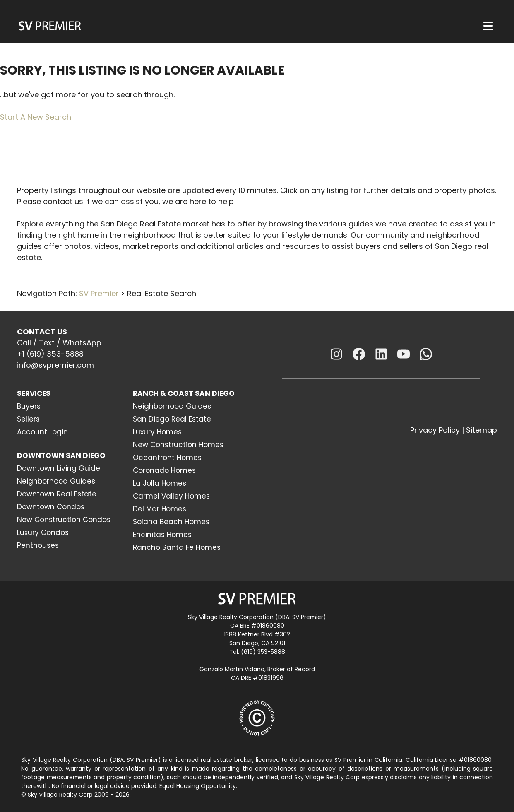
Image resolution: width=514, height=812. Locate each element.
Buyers (29, 406)
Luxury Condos (43, 532)
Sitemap (482, 430)
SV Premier (99, 293)
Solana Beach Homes (171, 522)
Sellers (28, 419)
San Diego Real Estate (172, 419)
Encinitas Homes (162, 535)
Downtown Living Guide (59, 468)
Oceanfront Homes (167, 458)
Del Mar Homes (160, 509)
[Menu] (488, 26)
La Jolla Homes (160, 483)
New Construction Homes (178, 445)
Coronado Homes (164, 470)
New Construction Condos (64, 520)
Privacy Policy (435, 430)
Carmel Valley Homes (171, 496)
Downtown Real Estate (57, 494)
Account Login (42, 432)
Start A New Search (36, 117)
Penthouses (38, 545)
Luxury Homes (157, 432)
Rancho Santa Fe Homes (177, 547)
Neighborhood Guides (56, 481)
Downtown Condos (51, 507)
